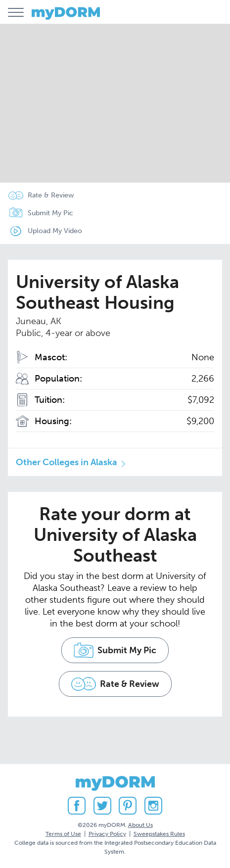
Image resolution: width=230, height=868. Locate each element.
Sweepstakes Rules (159, 834)
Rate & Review (51, 195)
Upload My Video (55, 231)
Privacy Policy (107, 834)
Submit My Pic (50, 213)
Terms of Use (63, 834)
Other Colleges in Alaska (67, 462)
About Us (140, 825)
